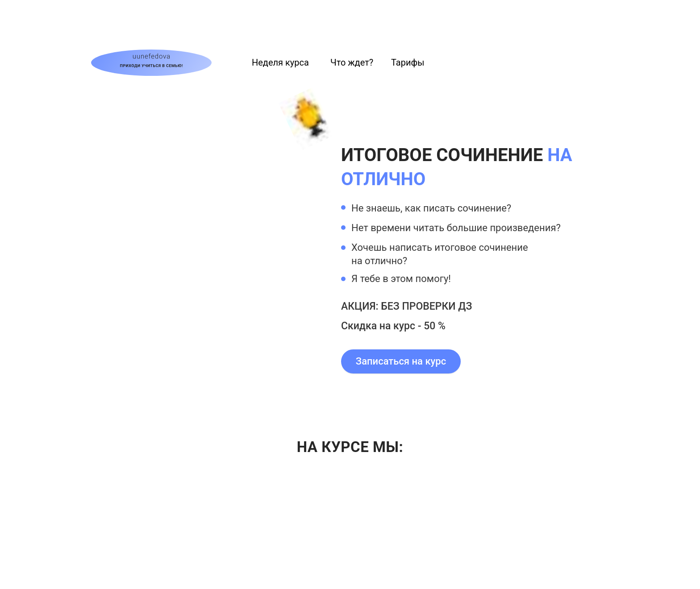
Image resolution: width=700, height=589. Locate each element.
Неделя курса (280, 62)
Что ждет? (352, 62)
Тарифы (408, 62)
